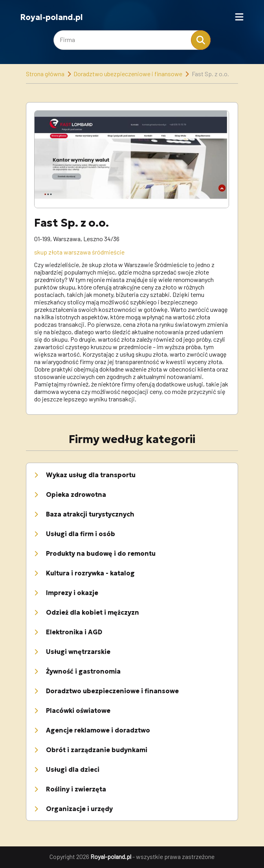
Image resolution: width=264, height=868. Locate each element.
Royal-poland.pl (51, 17)
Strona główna (45, 74)
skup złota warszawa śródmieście (79, 252)
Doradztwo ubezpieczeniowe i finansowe (128, 74)
